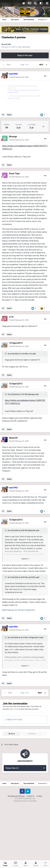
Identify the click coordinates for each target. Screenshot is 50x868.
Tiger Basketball (24, 47)
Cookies (39, 852)
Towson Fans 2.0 (12, 823)
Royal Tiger (14, 229)
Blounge (13, 192)
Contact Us (31, 852)
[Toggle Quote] (6, 409)
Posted (19, 77)
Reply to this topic (25, 55)
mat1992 (7, 44)
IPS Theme (12, 852)
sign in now (14, 764)
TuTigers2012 (16, 398)
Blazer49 (13, 493)
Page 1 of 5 (25, 65)
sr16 (11, 372)
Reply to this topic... (14, 775)
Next (41, 65)
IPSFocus (21, 852)
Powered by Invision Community (25, 856)
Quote (9, 170)
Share (12, 789)
